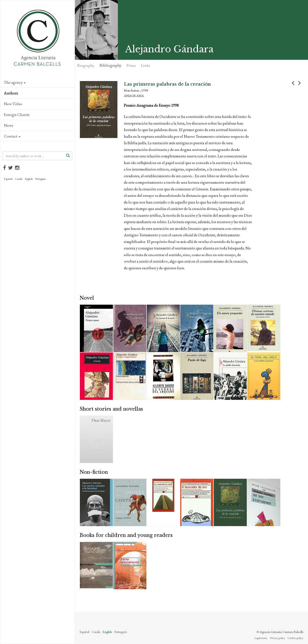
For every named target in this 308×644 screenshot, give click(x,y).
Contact (12, 136)
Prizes (131, 65)
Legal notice (261, 638)
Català (19, 179)
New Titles (13, 104)
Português (41, 179)
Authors (11, 93)
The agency (15, 82)
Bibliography (110, 65)
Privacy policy (278, 638)
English (29, 179)
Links (146, 65)
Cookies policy (295, 638)
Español (8, 179)
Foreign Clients (17, 115)
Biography (86, 65)
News (8, 125)
